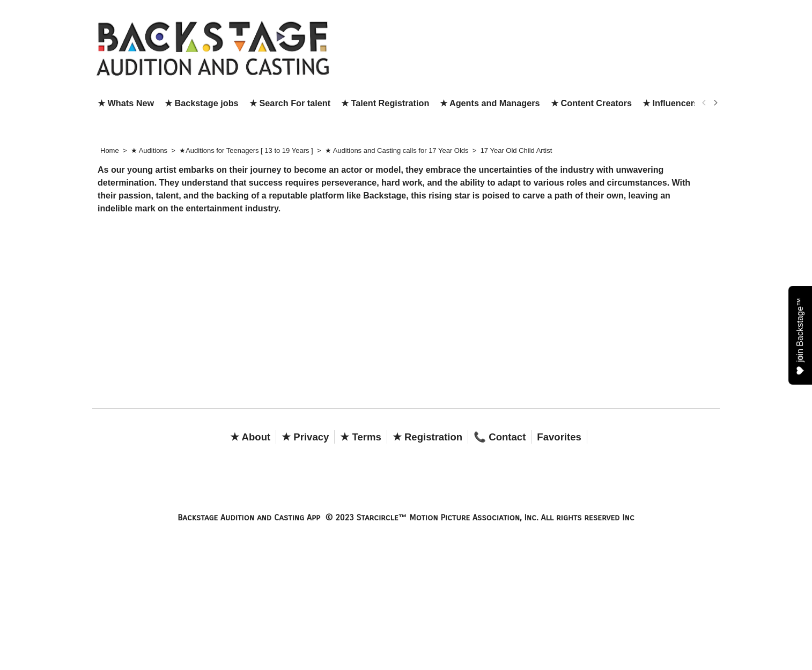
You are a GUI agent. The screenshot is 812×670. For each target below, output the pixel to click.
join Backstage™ (800, 336)
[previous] (704, 103)
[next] (715, 103)
